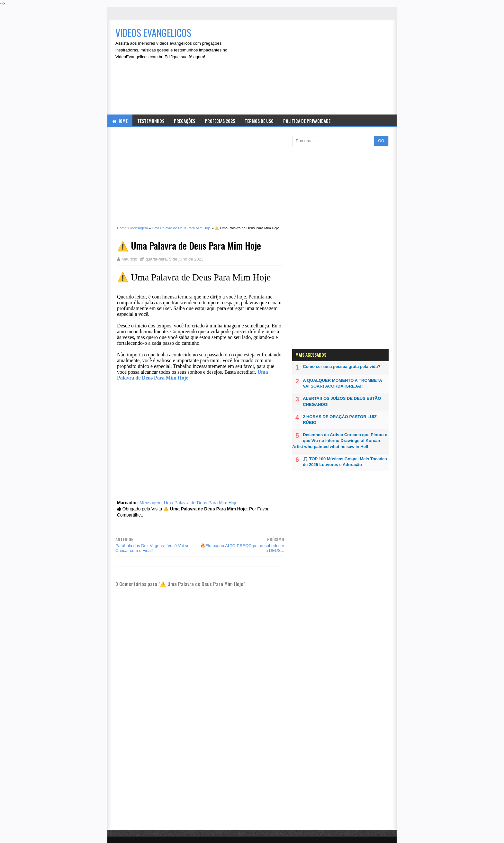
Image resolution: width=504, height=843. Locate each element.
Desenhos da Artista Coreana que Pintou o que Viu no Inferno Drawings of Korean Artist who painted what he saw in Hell (340, 440)
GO (381, 141)
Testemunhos (151, 121)
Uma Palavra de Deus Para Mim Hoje (201, 503)
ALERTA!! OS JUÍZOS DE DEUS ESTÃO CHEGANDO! (342, 401)
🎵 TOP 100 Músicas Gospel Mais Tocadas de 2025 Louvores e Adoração (345, 462)
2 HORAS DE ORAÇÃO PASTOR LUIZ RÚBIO (340, 420)
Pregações (184, 121)
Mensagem (150, 503)
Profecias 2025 (220, 121)
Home (120, 121)
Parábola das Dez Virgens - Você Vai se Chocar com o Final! (152, 548)
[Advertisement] (318, 68)
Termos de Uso (259, 121)
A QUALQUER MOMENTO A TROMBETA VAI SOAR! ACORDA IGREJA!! (342, 383)
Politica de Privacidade (307, 121)
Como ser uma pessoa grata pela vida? (342, 367)
